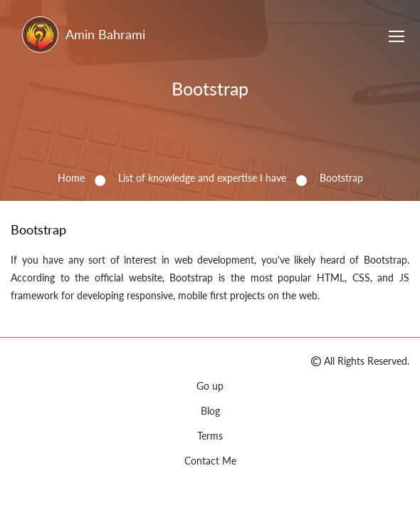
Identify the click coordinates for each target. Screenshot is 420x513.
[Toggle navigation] (397, 38)
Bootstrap (210, 88)
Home (71, 178)
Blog (210, 411)
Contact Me (210, 461)
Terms (210, 436)
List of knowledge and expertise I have (202, 178)
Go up (210, 386)
